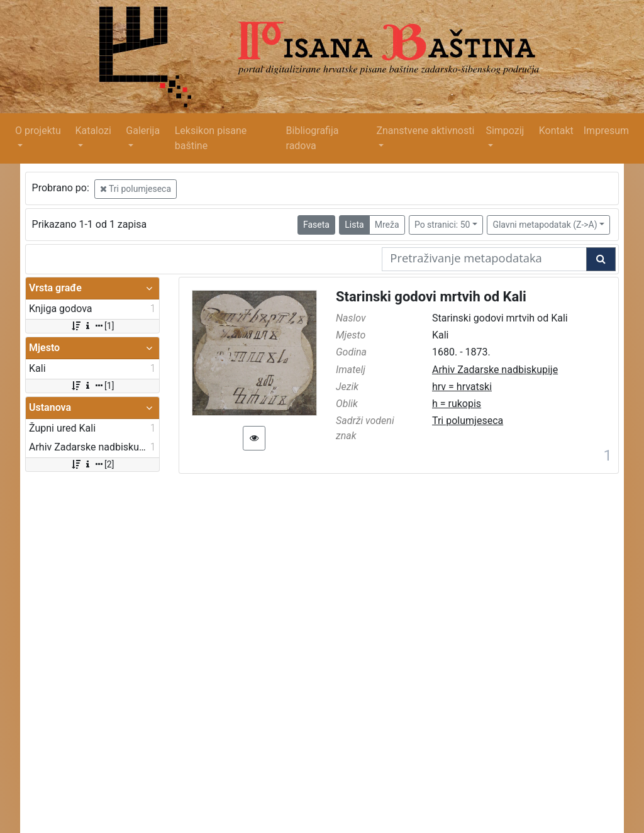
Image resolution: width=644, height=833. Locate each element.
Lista (354, 225)
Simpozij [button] (505, 131)
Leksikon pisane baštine (211, 138)
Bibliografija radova (313, 138)
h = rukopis (457, 404)
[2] (92, 464)
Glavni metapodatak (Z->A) (545, 225)
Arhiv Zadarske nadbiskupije (495, 370)
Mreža (387, 225)
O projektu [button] (38, 131)
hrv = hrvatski (462, 387)
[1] (92, 326)
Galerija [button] (143, 131)
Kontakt (556, 131)
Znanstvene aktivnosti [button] (425, 131)
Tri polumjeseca (136, 189)
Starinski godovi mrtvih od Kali (431, 297)
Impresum (606, 131)
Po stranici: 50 (442, 225)
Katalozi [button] (93, 131)
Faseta (316, 225)
